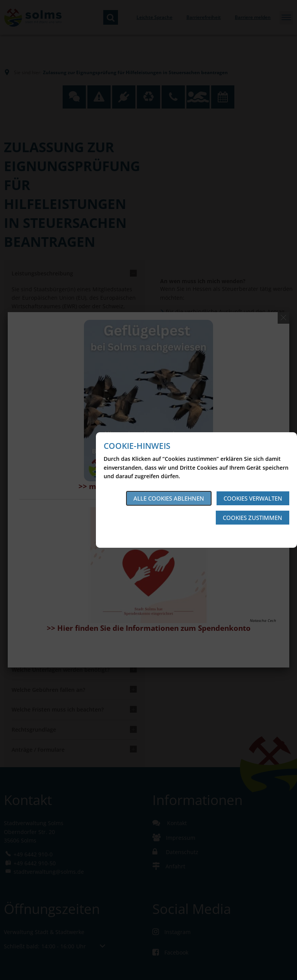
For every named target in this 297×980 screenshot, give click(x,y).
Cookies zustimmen (253, 518)
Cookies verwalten (253, 498)
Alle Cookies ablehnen (169, 498)
